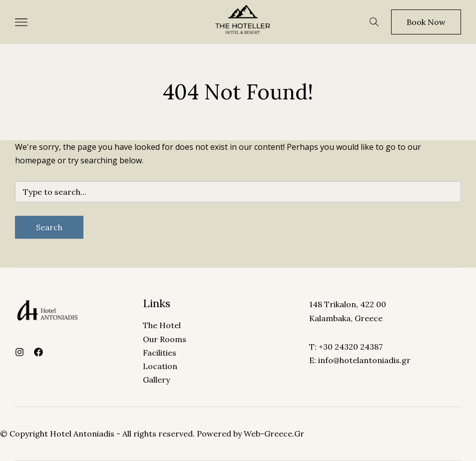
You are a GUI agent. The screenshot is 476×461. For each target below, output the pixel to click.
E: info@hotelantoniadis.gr (360, 360)
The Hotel (162, 325)
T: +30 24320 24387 (346, 347)
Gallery (156, 380)
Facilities (160, 353)
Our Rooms (165, 339)
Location (160, 366)
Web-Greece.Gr (274, 434)
